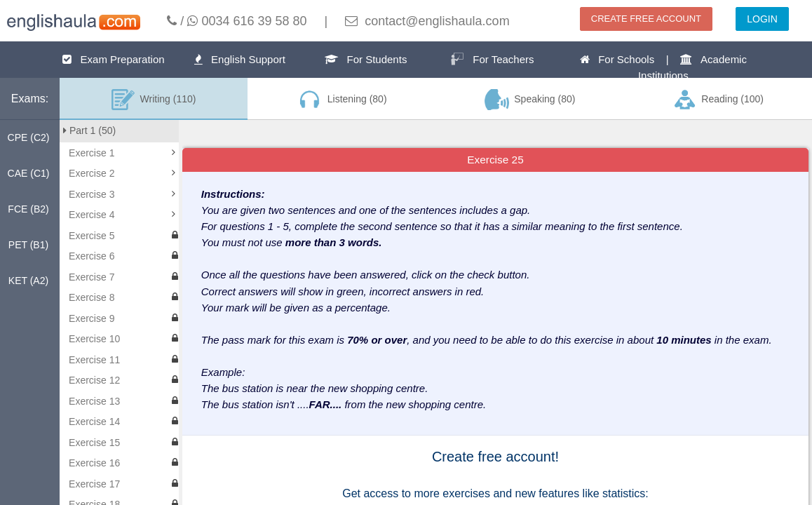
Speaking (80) (530, 100)
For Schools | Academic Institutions (663, 67)
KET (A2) (28, 281)
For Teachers (492, 59)
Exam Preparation (114, 59)
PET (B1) (28, 245)
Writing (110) (154, 100)
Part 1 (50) (89, 130)
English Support (240, 59)
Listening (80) (341, 100)
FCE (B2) (28, 209)
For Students (366, 59)
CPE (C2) (29, 137)
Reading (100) (718, 100)
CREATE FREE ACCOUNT (646, 19)
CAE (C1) (29, 173)
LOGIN (762, 19)
